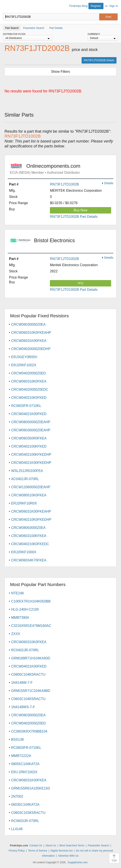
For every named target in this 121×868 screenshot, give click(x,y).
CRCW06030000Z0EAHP (31, 430)
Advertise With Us (68, 856)
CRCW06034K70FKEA (29, 560)
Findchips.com (7, 7)
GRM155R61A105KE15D (31, 788)
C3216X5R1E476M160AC (31, 626)
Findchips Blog (78, 6)
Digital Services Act (62, 851)
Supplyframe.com (78, 862)
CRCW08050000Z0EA (28, 528)
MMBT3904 (20, 618)
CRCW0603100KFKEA (29, 536)
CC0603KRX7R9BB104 (29, 731)
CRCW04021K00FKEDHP (31, 463)
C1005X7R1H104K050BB (31, 601)
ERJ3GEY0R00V (24, 357)
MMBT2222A (21, 756)
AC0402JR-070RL (25, 479)
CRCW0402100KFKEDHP (31, 455)
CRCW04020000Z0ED (28, 373)
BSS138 (17, 740)
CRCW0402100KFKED (29, 446)
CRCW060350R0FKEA (29, 438)
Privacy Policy (17, 851)
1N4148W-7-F (22, 683)
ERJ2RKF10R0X (24, 503)
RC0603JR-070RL (25, 821)
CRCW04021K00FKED (29, 414)
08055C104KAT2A (25, 764)
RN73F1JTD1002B (64, 184)
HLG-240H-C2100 (25, 609)
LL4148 (17, 829)
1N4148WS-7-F (23, 707)
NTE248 (17, 593)
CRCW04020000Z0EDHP (31, 349)
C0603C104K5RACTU (28, 699)
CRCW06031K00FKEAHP (31, 511)
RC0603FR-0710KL (26, 406)
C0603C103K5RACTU (28, 813)
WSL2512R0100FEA (27, 471)
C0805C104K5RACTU (28, 674)
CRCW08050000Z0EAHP (31, 422)
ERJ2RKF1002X (24, 365)
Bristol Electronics (62, 243)
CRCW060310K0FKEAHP (31, 333)
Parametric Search (98, 846)
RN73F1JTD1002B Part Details (74, 217)
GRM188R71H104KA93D (31, 658)
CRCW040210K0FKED (29, 398)
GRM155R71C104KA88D (31, 691)
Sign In (114, 6)
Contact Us (36, 846)
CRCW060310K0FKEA (29, 381)
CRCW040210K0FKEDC (30, 544)
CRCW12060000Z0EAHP (31, 487)
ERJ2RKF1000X (24, 552)
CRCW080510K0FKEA (29, 495)
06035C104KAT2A (25, 805)
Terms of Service (38, 851)
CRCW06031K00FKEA (29, 341)
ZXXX (16, 634)
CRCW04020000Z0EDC (30, 389)
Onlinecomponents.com (62, 169)
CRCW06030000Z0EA (28, 324)
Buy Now (81, 210)
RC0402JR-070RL (25, 650)
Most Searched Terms (72, 846)
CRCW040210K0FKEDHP (31, 520)
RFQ (80, 283)
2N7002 (17, 796)
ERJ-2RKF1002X (24, 772)
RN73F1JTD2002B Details (99, 60)
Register (96, 6)
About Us (51, 846)
